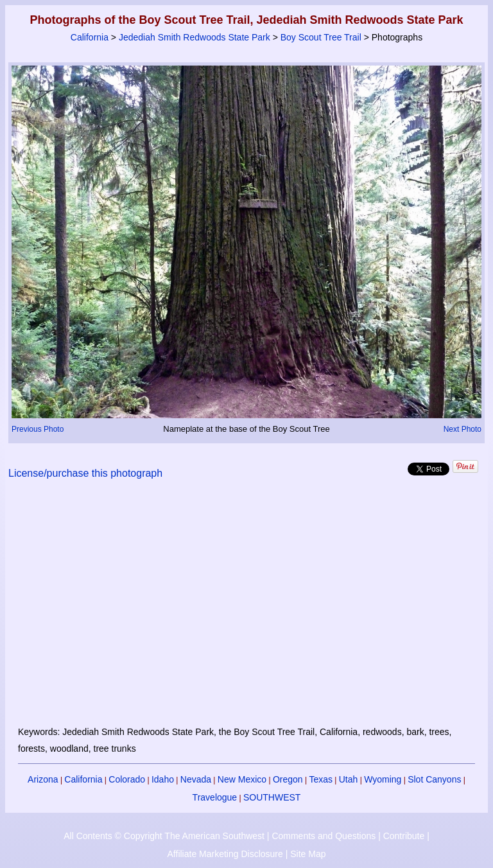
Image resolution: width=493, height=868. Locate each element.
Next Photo (463, 429)
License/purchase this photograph (85, 473)
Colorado (127, 779)
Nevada (196, 779)
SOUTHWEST (272, 797)
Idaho (163, 779)
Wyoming (383, 779)
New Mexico (242, 779)
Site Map (308, 854)
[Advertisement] (247, 610)
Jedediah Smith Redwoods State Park (195, 37)
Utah (349, 779)
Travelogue (215, 797)
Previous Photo (38, 429)
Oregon (288, 779)
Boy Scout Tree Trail (321, 37)
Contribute (404, 836)
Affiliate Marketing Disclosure (225, 854)
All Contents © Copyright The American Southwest (164, 836)
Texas (321, 779)
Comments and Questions (324, 836)
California (90, 37)
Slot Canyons (434, 779)
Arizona (43, 779)
